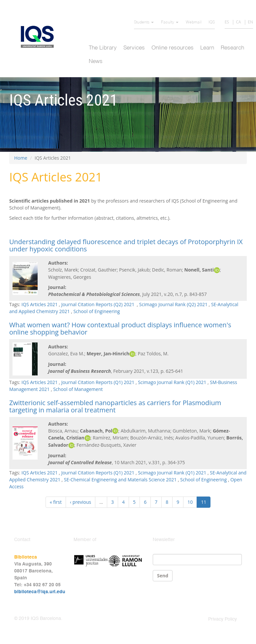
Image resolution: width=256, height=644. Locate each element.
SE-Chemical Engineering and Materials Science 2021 (120, 480)
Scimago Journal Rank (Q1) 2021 (172, 382)
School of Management (78, 389)
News (96, 62)
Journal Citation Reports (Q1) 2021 (98, 382)
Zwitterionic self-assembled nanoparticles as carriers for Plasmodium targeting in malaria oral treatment (115, 406)
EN (250, 22)
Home (21, 158)
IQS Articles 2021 (40, 304)
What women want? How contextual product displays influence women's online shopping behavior (120, 328)
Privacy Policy (223, 619)
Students (144, 22)
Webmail (194, 22)
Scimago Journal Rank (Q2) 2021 (173, 304)
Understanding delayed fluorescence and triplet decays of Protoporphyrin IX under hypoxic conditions (126, 245)
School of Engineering (96, 311)
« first (56, 502)
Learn (207, 48)
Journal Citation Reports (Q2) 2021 (98, 304)
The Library (103, 48)
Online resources (173, 48)
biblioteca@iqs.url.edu (40, 592)
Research (232, 48)
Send (163, 576)
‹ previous (80, 502)
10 (190, 502)
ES (227, 22)
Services (134, 48)
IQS (212, 22)
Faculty (170, 22)
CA (238, 22)
